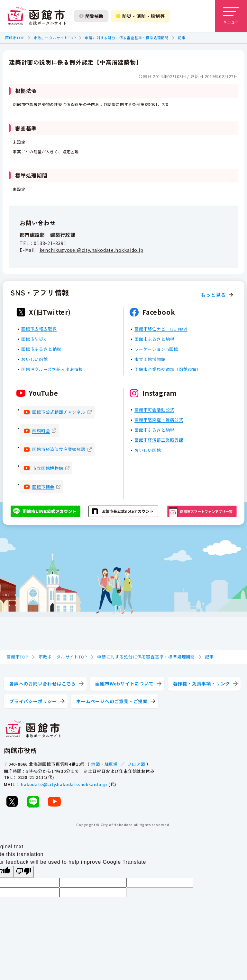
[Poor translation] (23, 872)
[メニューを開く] (231, 16)
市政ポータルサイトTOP (55, 38)
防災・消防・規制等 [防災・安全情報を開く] (141, 16)
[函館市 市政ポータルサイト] (37, 16)
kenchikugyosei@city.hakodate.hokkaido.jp (91, 250)
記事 (182, 38)
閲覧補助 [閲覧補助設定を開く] (91, 16)
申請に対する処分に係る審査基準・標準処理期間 (127, 38)
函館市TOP (15, 38)
